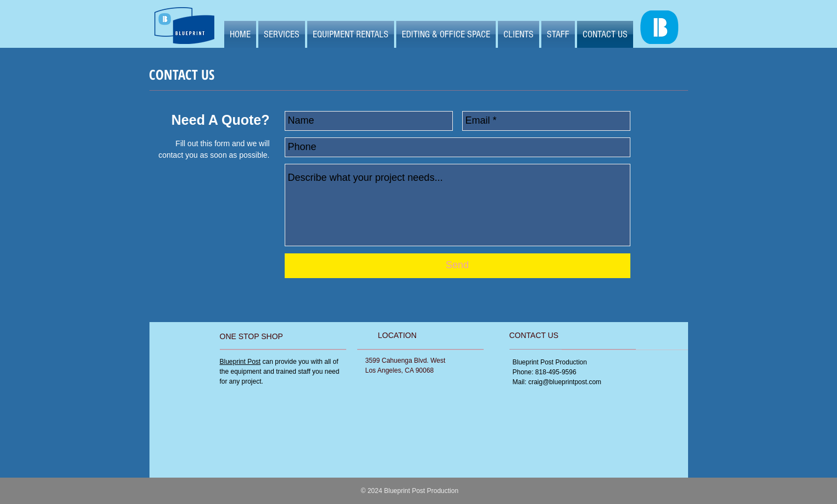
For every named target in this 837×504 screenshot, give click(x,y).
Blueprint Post (240, 362)
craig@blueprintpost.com (565, 382)
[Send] (458, 266)
